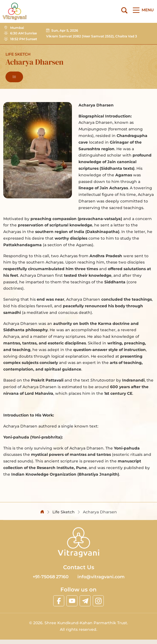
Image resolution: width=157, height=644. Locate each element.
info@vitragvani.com (101, 577)
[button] (14, 77)
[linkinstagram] (98, 601)
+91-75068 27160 (51, 577)
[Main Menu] (142, 10)
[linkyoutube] (72, 601)
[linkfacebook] (59, 601)
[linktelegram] (85, 601)
